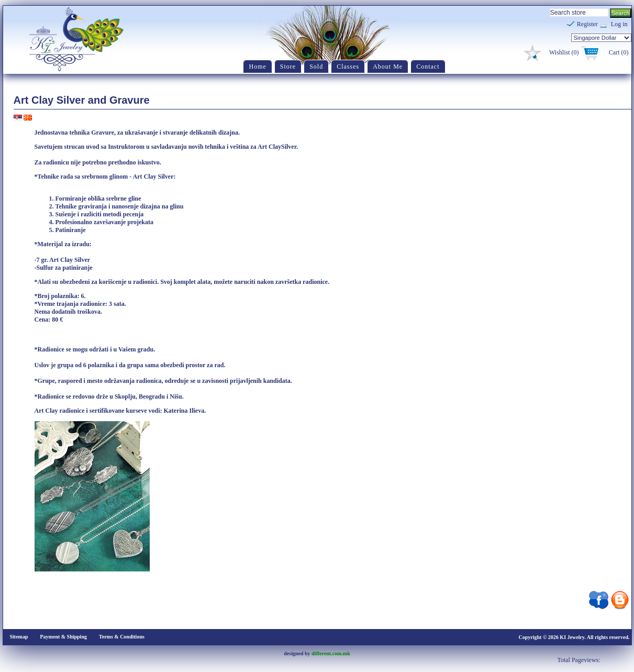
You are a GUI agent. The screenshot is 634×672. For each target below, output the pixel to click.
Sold (316, 67)
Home (257, 67)
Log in (619, 24)
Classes (348, 67)
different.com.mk (331, 653)
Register (587, 24)
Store (288, 67)
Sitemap (19, 637)
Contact (428, 67)
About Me (388, 67)
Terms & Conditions (122, 637)
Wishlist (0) (564, 52)
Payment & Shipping (64, 637)
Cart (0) (619, 52)
